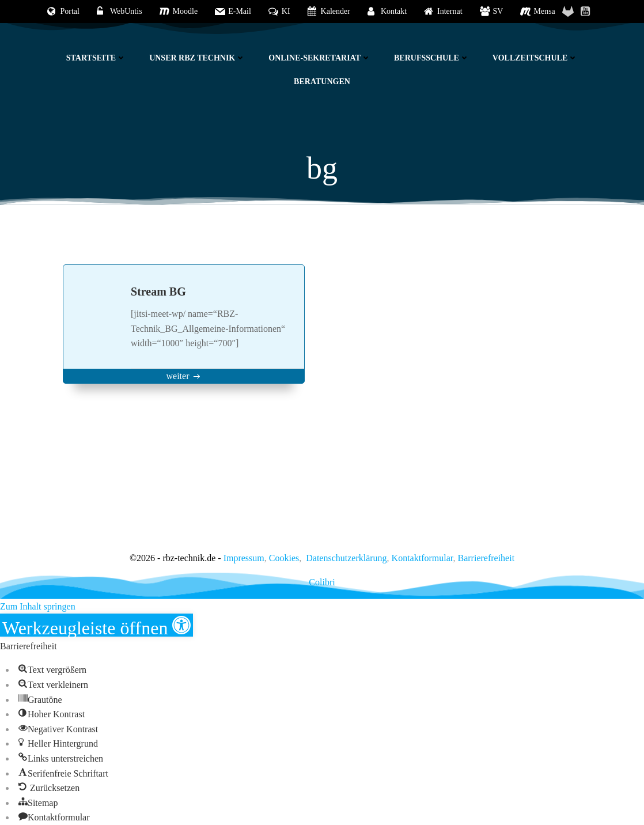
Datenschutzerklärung (346, 558)
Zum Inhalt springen (38, 606)
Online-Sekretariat (320, 58)
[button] (96, 625)
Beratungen (322, 82)
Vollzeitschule (535, 58)
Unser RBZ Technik (197, 58)
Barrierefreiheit (486, 558)
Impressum (244, 558)
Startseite (96, 58)
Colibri (322, 582)
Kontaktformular (423, 558)
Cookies (284, 558)
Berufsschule (432, 58)
